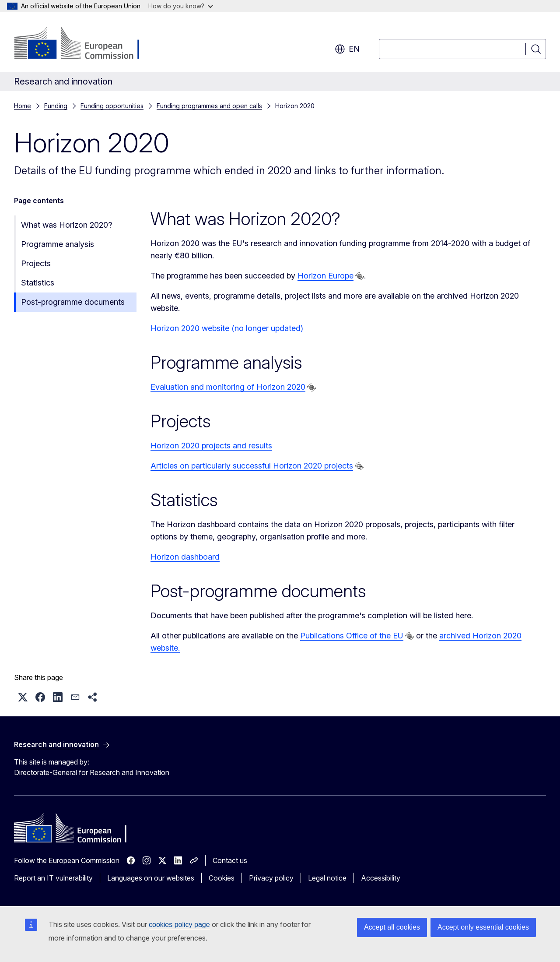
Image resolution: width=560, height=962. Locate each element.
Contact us (230, 860)
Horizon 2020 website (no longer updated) (227, 328)
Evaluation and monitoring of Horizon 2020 (228, 387)
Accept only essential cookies (483, 927)
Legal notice (327, 878)
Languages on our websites (151, 878)
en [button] (347, 49)
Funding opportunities (112, 106)
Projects (36, 263)
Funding (56, 106)
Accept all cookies (392, 927)
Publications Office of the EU (352, 636)
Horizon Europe (325, 276)
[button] (23, 697)
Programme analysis (58, 244)
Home (23, 106)
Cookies (222, 878)
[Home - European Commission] (85, 44)
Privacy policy (271, 878)
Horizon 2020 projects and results (211, 446)
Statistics (38, 283)
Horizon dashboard (185, 557)
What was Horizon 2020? (66, 225)
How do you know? (181, 6)
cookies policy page (179, 925)
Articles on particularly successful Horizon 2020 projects (252, 466)
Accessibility (381, 878)
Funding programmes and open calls (209, 106)
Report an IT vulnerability (53, 878)
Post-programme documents (73, 302)
